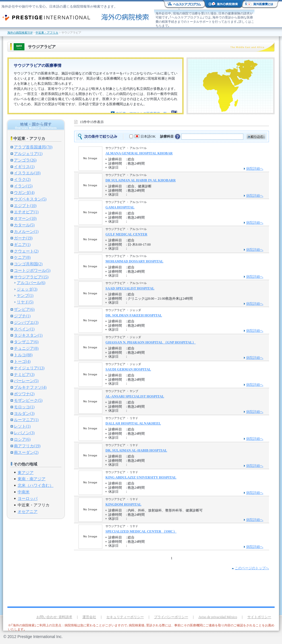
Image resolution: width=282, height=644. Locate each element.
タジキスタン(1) (28, 335)
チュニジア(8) (26, 348)
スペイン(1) (24, 329)
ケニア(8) (22, 257)
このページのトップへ (252, 568)
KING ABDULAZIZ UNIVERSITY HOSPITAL (141, 477)
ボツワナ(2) (24, 394)
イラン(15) (23, 186)
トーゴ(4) (22, 361)
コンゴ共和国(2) (28, 264)
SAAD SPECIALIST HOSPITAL (130, 288)
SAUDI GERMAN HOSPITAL (128, 369)
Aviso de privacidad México (218, 617)
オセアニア (28, 512)
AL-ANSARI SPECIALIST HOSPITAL (135, 396)
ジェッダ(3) (27, 289)
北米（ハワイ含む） (36, 485)
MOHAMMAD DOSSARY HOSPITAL (134, 261)
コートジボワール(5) (32, 270)
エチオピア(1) (26, 212)
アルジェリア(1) (28, 154)
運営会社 (89, 617)
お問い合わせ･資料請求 (54, 617)
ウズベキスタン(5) (30, 199)
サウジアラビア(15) (31, 277)
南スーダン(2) (26, 452)
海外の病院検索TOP (20, 33)
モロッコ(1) (24, 407)
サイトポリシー (259, 617)
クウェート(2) (26, 251)
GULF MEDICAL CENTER (126, 234)
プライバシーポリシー (171, 617)
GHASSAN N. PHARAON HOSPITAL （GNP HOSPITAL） (151, 342)
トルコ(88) (23, 355)
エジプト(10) (25, 206)
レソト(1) (22, 426)
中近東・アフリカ (47, 33)
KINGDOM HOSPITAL (123, 504)
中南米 (24, 492)
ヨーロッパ (28, 498)
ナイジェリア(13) (29, 368)
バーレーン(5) (26, 381)
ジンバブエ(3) (26, 322)
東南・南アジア (32, 479)
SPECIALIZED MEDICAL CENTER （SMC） (141, 531)
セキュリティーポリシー (125, 617)
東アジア (26, 473)
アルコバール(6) (31, 283)
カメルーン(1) (26, 231)
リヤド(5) (25, 302)
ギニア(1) (22, 245)
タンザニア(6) (26, 342)
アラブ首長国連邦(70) (33, 147)
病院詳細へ (255, 169)
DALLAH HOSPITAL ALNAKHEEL (133, 423)
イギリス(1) (24, 167)
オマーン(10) (25, 218)
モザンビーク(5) (28, 400)
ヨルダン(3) (24, 413)
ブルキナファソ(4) (30, 387)
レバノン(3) (24, 433)
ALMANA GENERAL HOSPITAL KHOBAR (139, 153)
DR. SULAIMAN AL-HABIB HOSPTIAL (136, 450)
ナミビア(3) (24, 374)
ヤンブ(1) (25, 295)
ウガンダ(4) (24, 192)
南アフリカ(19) (27, 446)
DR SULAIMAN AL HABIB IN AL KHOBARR (141, 180)
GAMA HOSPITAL (120, 207)
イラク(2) (22, 179)
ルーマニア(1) (26, 420)
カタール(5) (24, 225)
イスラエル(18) (27, 173)
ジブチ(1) (22, 316)
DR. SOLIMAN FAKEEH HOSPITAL (134, 315)
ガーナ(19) (23, 238)
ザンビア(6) (24, 309)
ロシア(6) (22, 439)
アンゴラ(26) (25, 160)
